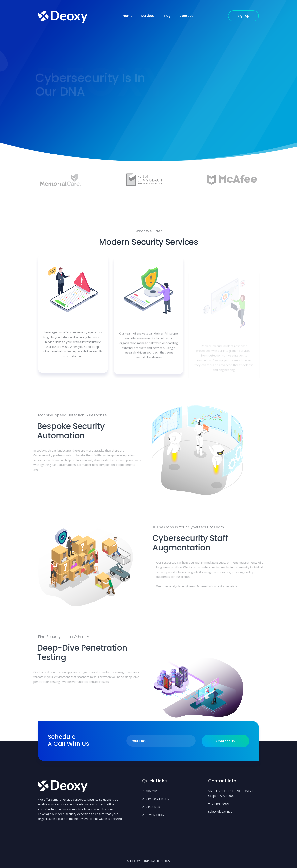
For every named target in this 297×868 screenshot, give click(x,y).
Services (148, 16)
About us (152, 791)
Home (128, 16)
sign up (243, 16)
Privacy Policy (155, 815)
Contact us (226, 741)
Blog (167, 16)
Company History (157, 799)
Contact (186, 16)
